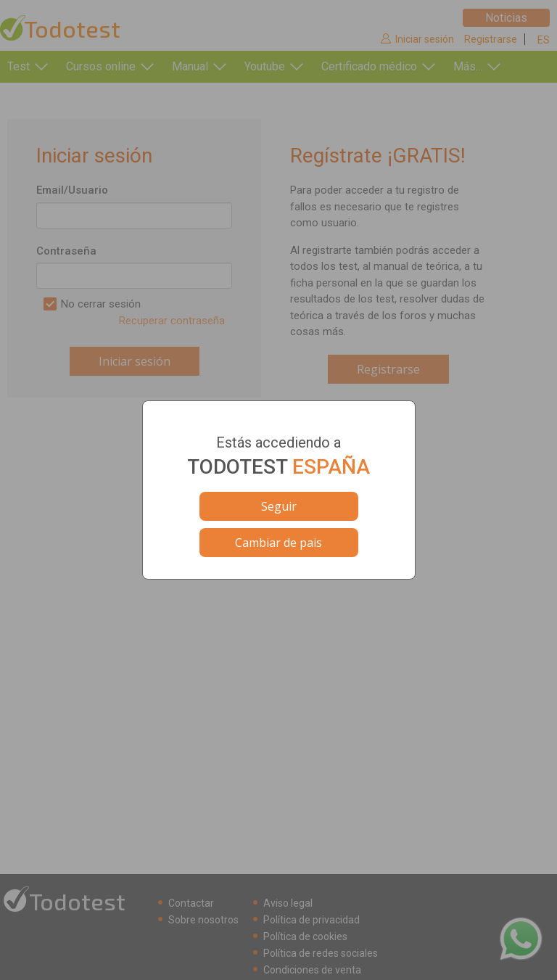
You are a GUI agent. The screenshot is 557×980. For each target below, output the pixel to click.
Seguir (279, 506)
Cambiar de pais (278, 543)
